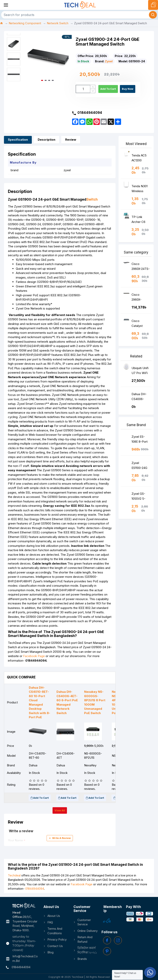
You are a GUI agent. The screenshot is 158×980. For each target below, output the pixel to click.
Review (71, 140)
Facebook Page (34, 656)
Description (47, 140)
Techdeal (14, 875)
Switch (92, 200)
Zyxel (109, 61)
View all (60, 810)
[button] (68, 58)
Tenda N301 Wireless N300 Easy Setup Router (140, 189)
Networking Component (25, 23)
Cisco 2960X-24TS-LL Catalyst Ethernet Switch (141, 267)
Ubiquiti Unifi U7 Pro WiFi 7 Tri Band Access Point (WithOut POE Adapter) (141, 371)
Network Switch (58, 23)
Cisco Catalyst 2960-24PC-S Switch (140, 324)
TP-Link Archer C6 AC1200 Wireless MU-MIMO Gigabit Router (139, 220)
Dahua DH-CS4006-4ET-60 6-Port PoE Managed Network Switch (139, 397)
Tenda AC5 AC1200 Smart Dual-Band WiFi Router (140, 159)
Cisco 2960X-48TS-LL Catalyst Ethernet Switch (138, 298)
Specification (18, 140)
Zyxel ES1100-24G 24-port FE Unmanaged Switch (140, 466)
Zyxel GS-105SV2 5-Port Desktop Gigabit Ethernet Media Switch (141, 497)
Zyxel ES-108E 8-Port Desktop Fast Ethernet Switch (141, 440)
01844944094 (35, 889)
